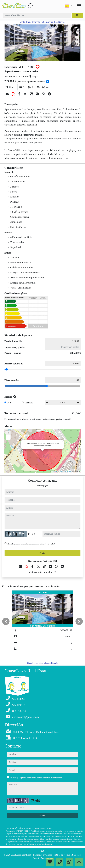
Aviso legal (76, 855)
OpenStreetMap (65, 472)
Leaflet (54, 472)
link (54, 844)
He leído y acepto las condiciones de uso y (31, 544)
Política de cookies (62, 855)
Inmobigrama (47, 858)
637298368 (42, 486)
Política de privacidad (43, 855)
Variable (29, 403)
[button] (6, 621)
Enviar (43, 553)
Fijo (9, 403)
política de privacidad (47, 544)
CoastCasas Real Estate (21, 855)
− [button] (8, 437)
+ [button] (8, 433)
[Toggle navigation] (79, 6)
